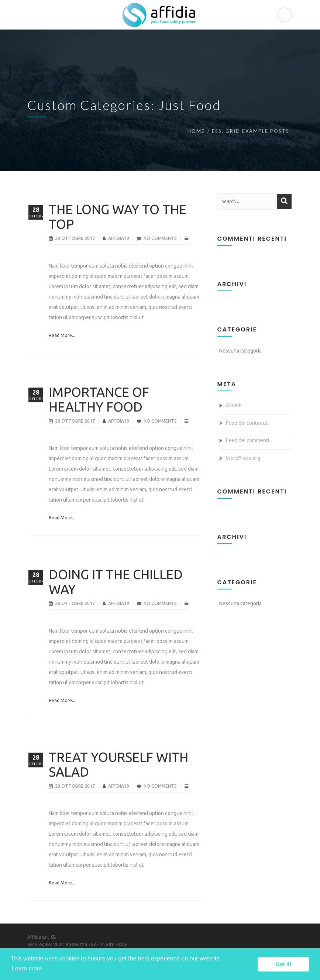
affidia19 (119, 238)
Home (196, 131)
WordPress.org (243, 458)
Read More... (62, 335)
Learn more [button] (27, 968)
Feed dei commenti (247, 440)
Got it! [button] (283, 964)
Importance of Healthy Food (99, 399)
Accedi (234, 405)
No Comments (160, 238)
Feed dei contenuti (247, 423)
